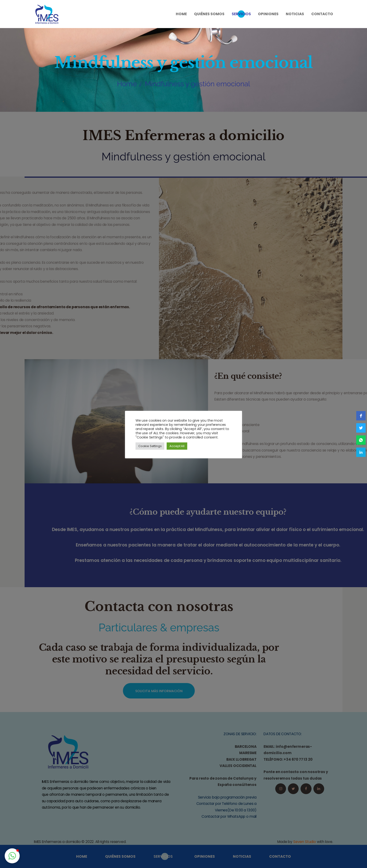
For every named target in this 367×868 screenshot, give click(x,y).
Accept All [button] (177, 446)
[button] (12, 856)
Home (127, 84)
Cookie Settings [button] (150, 446)
